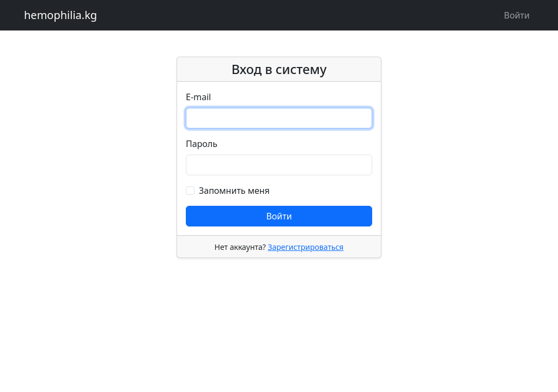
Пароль (202, 144)
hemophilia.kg (60, 15)
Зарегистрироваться (305, 247)
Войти (517, 15)
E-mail (198, 97)
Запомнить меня (234, 191)
